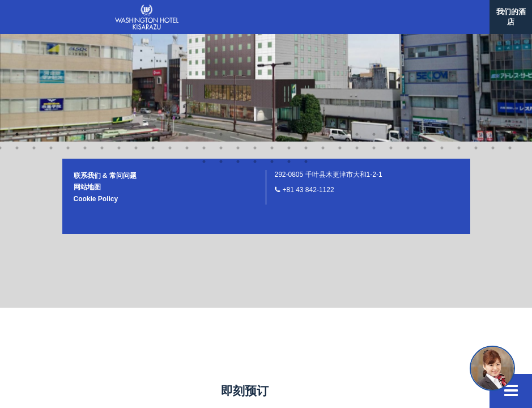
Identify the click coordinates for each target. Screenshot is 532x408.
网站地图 (87, 46)
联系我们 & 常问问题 (105, 35)
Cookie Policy (96, 58)
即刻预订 (245, 391)
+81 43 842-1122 (308, 49)
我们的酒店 (511, 17)
